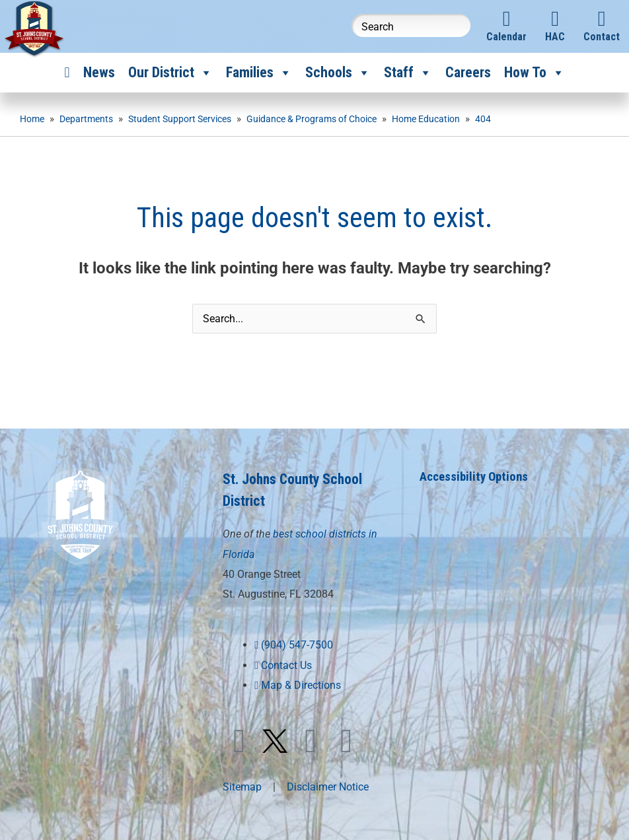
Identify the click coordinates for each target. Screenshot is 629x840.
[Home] (67, 73)
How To (535, 73)
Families (259, 73)
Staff (408, 73)
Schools (338, 73)
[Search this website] (411, 25)
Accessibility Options (478, 476)
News (99, 72)
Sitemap (242, 785)
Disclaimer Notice (328, 785)
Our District (170, 73)
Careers (468, 72)
